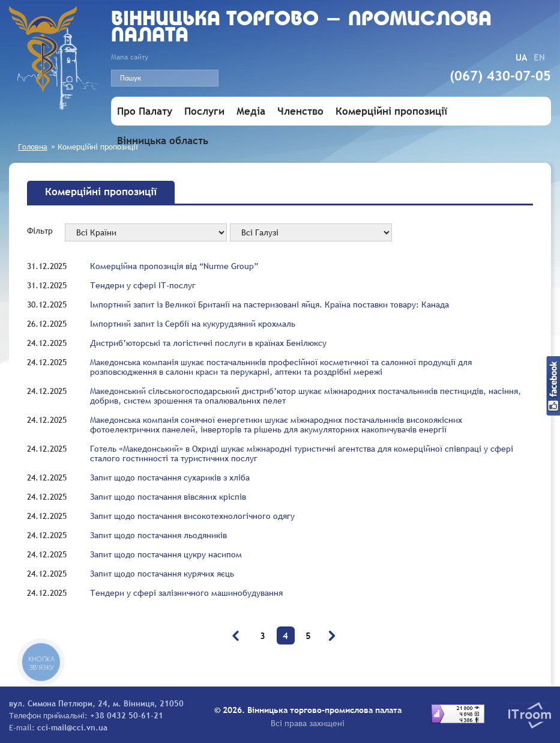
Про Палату (145, 111)
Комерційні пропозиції (391, 111)
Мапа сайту (130, 57)
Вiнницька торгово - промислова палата (301, 28)
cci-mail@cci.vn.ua (72, 727)
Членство (300, 111)
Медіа (251, 111)
